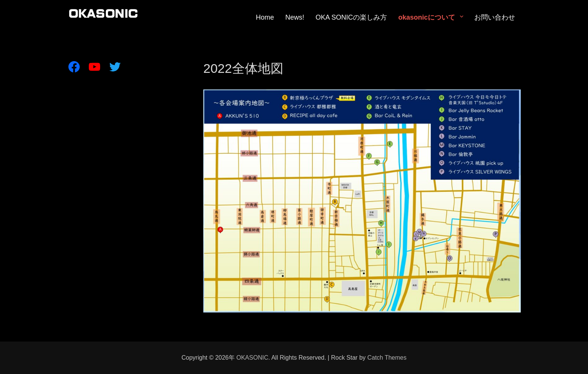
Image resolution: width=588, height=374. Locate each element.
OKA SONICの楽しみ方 (351, 17)
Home (265, 17)
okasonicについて (427, 17)
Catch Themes (387, 358)
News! (295, 17)
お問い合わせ (495, 17)
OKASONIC (252, 358)
